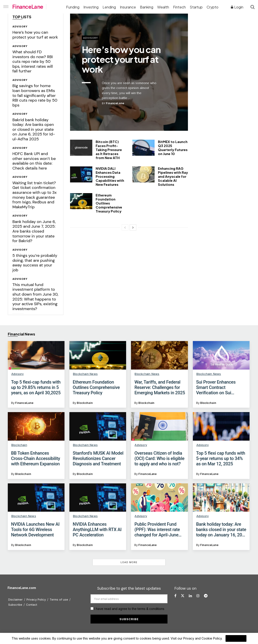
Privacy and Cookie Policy (203, 638)
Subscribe (15, 605)
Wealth (163, 7)
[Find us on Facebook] (175, 596)
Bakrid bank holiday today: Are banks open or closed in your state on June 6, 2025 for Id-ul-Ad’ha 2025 (34, 129)
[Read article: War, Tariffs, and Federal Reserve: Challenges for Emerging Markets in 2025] (159, 355)
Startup (196, 7)
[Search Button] (253, 7)
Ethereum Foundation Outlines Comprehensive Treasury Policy (109, 203)
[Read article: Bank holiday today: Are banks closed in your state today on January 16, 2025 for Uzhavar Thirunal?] (221, 498)
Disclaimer (15, 599)
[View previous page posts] (125, 227)
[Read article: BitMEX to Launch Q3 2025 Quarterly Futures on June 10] (143, 148)
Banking (147, 7)
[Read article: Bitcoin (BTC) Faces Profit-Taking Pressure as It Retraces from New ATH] (81, 148)
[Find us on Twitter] (183, 596)
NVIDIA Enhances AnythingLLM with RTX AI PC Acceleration (97, 530)
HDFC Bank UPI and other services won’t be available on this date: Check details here (34, 161)
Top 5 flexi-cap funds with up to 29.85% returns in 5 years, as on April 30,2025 (36, 387)
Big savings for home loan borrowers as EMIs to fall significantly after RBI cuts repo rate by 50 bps (35, 95)
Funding (73, 7)
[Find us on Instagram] (198, 596)
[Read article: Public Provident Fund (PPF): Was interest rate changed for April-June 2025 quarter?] (159, 498)
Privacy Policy (36, 599)
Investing (91, 7)
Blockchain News (85, 374)
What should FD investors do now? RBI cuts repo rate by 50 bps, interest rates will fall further (33, 61)
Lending (109, 7)
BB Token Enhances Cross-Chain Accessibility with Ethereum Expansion (36, 458)
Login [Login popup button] (237, 7)
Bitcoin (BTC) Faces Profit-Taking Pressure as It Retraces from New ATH (109, 150)
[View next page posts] (133, 227)
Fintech (179, 7)
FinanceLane (28, 6)
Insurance (128, 7)
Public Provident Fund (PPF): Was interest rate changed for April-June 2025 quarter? (157, 530)
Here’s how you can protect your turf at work (35, 35)
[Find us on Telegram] (206, 596)
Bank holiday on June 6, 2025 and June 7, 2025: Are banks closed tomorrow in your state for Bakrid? (34, 231)
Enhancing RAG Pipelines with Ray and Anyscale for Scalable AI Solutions (173, 176)
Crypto (213, 7)
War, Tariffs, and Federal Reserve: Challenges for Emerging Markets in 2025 (160, 387)
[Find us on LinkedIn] (190, 596)
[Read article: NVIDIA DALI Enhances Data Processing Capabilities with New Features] (81, 174)
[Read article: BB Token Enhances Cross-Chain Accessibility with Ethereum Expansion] (36, 426)
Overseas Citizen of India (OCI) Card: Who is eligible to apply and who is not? (159, 458)
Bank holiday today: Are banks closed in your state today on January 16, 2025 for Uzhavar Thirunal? (222, 530)
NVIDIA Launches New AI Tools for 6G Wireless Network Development (35, 530)
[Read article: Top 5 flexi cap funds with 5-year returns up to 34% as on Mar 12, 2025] (221, 426)
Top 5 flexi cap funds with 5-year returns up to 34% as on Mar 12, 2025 (221, 458)
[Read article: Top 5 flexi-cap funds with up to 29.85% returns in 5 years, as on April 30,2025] (36, 355)
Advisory (20, 27)
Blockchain (85, 403)
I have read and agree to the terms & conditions (129, 609)
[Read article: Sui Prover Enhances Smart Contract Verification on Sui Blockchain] (221, 355)
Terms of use (59, 599)
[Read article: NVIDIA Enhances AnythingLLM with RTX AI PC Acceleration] (98, 498)
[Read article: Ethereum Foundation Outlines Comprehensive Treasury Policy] (81, 201)
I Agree (236, 638)
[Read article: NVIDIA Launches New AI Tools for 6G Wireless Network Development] (36, 498)
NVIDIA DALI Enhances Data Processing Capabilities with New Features (110, 176)
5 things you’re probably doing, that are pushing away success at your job (35, 263)
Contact (32, 605)
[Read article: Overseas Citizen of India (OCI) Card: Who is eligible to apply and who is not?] (159, 426)
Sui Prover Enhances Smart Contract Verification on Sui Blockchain (216, 387)
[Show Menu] (5, 7)
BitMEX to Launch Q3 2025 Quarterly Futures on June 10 (173, 148)
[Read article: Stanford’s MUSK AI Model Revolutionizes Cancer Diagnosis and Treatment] (98, 426)
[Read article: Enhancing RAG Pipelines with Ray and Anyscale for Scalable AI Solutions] (143, 174)
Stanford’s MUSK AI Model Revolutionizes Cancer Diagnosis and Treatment (98, 458)
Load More (129, 562)
